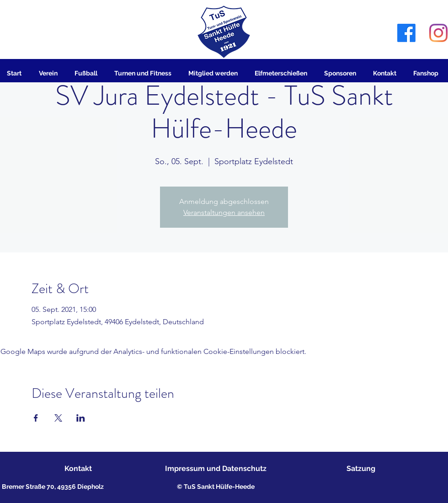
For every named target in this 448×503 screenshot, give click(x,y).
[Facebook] (406, 33)
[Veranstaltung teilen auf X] (58, 418)
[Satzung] (361, 469)
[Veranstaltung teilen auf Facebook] (36, 418)
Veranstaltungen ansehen (224, 212)
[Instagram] (438, 33)
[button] (50, 73)
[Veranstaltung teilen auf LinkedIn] (81, 418)
